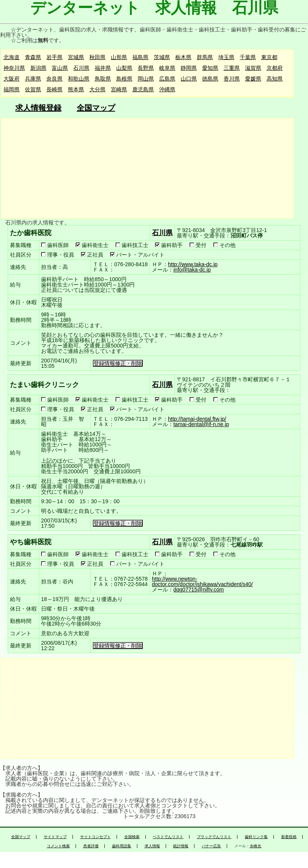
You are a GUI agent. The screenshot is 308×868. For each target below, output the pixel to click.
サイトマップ (55, 837)
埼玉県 (226, 57)
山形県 (119, 57)
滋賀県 (253, 68)
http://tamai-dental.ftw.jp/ (197, 419)
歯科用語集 (122, 846)
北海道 (12, 57)
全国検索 (132, 837)
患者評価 (91, 846)
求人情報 (152, 846)
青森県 (33, 57)
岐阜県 (167, 68)
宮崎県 (119, 89)
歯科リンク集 (256, 837)
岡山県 (146, 79)
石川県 (81, 68)
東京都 (269, 57)
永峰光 (255, 846)
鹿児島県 (143, 89)
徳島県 (210, 79)
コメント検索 (58, 846)
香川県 (232, 79)
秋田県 (97, 57)
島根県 (124, 79)
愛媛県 (253, 79)
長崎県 (54, 89)
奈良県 (54, 79)
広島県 (167, 79)
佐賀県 (33, 89)
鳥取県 (103, 79)
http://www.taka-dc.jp (193, 264)
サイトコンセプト (96, 837)
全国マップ (96, 108)
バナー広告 (211, 846)
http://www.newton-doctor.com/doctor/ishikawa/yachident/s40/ (202, 581)
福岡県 (12, 89)
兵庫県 (33, 79)
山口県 (189, 79)
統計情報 (181, 846)
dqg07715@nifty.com (198, 590)
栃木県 (183, 57)
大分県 (97, 89)
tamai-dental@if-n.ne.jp (201, 424)
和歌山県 (79, 79)
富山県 (60, 68)
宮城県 (76, 57)
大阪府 (12, 79)
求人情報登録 (38, 108)
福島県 (140, 57)
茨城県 (162, 57)
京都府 (275, 68)
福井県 (103, 68)
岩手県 (54, 57)
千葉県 (248, 57)
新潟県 (38, 68)
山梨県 (124, 68)
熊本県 (76, 89)
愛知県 (210, 68)
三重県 (232, 68)
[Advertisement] (147, 168)
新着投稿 (289, 837)
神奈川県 (14, 68)
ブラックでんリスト (214, 837)
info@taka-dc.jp (192, 270)
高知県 (275, 79)
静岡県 (189, 68)
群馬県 (205, 57)
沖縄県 (167, 89)
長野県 (146, 68)
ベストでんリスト (168, 837)
